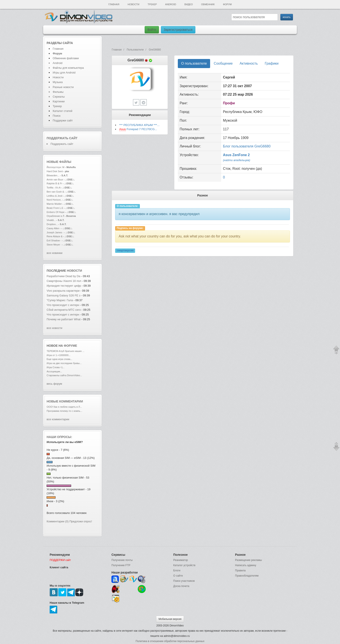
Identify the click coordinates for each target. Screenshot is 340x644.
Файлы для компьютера (68, 68)
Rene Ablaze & (55, 236)
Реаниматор (181, 560)
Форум (227, 4)
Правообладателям (247, 576)
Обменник (208, 4)
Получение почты (122, 560)
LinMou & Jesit (54, 196)
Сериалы (59, 97)
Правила (240, 570)
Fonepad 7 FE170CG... (138, 129)
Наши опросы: (59, 437)
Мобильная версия (170, 619)
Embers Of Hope (56, 212)
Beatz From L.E (55, 208)
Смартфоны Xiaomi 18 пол (64, 281)
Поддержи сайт (63, 120)
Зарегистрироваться (178, 30)
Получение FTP (121, 565)
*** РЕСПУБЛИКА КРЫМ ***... (139, 125)
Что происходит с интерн (63, 305)
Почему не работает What (64, 319)
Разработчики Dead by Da (63, 276)
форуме (70, 346)
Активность (249, 63)
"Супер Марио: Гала (60, 300)
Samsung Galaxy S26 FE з (64, 295)
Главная (114, 4)
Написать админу (246, 565)
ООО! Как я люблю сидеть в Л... (64, 407)
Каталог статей (62, 111)
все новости (54, 328)
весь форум (54, 384)
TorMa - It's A (54, 188)
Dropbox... (52, 224)
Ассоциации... (54, 371)
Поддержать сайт (62, 138)
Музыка (58, 82)
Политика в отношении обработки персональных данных (170, 641)
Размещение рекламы (248, 560)
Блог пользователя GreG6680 (247, 146)
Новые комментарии (65, 401)
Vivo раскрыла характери (63, 291)
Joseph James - (55, 232)
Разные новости (63, 87)
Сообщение (223, 63)
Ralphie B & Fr (54, 183)
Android (171, 4)
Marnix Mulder (55, 204)
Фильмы (58, 92)
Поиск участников (184, 581)
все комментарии (58, 419)
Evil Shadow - (54, 240)
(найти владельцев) (237, 160)
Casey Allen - (54, 228)
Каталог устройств (184, 565)
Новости (133, 4)
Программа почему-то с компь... (64, 411)
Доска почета (181, 586)
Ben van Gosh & (55, 192)
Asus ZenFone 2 (236, 155)
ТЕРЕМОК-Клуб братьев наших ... (65, 351)
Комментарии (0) (58, 521)
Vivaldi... (51, 220)
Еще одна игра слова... (59, 359)
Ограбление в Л (55, 216)
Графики (272, 63)
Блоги (177, 570)
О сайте (178, 576)
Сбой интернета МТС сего (64, 310)
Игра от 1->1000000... (59, 355)
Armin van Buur (55, 180)
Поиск (57, 116)
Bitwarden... (53, 175)
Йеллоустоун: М (56, 167)
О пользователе (194, 63)
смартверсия (125, 251)
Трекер (152, 4)
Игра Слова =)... (56, 367)
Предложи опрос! (81, 521)
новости (74, 271)
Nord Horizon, (54, 200)
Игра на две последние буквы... (64, 363)
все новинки (55, 253)
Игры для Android (64, 73)
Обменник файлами (66, 58)
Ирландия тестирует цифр (64, 286)
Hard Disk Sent (55, 171)
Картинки (59, 101)
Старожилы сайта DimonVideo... (64, 375)
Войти (152, 30)
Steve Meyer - (54, 245)
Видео (189, 4)
